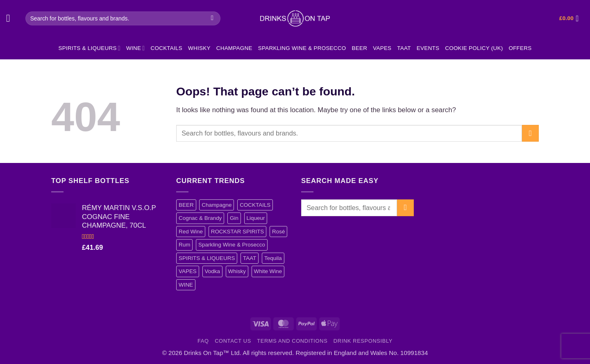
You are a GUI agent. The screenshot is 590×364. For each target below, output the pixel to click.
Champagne (234, 48)
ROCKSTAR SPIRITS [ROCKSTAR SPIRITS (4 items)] (238, 232)
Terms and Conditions (292, 341)
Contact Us (233, 341)
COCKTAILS (166, 48)
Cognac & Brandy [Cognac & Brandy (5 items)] (200, 218)
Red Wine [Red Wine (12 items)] (191, 232)
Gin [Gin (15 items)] (234, 218)
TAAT (404, 48)
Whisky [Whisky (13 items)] (237, 271)
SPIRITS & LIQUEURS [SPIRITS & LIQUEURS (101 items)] (207, 258)
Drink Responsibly (363, 341)
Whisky (199, 48)
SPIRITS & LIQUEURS (89, 48)
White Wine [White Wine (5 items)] (268, 271)
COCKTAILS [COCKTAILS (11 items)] (255, 205)
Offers (520, 48)
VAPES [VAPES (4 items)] (188, 271)
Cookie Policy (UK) (474, 48)
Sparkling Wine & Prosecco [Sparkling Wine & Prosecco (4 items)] (232, 245)
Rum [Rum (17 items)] (184, 245)
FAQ (203, 341)
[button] (11, 19)
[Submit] (212, 18)
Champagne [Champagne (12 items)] (217, 205)
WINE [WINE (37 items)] (186, 285)
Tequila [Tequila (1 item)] (273, 258)
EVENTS (428, 48)
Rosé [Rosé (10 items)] (278, 232)
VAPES (382, 48)
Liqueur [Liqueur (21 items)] (256, 218)
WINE (135, 48)
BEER (360, 48)
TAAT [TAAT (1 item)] (250, 258)
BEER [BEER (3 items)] (186, 205)
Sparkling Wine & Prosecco (302, 48)
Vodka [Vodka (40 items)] (212, 271)
